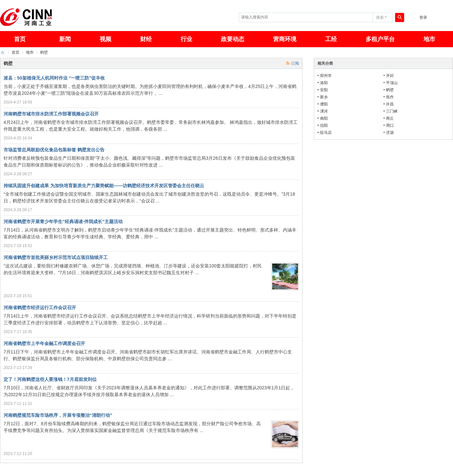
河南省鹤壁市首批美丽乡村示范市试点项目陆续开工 (56, 257)
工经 (331, 39)
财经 (146, 39)
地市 (429, 39)
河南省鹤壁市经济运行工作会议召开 (40, 308)
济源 (390, 133)
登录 (423, 17)
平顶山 (392, 83)
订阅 (295, 63)
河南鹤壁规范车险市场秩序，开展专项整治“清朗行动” (58, 415)
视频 (105, 39)
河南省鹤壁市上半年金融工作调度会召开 (44, 343)
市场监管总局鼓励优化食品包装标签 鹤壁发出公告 (54, 150)
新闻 (65, 39)
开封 (390, 76)
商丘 (390, 118)
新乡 (324, 97)
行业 (186, 39)
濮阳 (324, 104)
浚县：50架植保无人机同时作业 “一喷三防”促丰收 (54, 78)
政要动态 (233, 39)
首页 (16, 52)
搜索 (380, 17)
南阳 (324, 118)
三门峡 (392, 111)
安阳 (324, 90)
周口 (390, 125)
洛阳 (324, 83)
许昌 (390, 104)
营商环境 (285, 39)
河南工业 (3, 53)
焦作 (390, 97)
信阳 (324, 125)
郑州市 (326, 76)
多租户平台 (380, 39)
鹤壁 (390, 90)
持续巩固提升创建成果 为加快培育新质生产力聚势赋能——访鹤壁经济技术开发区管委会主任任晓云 (104, 186)
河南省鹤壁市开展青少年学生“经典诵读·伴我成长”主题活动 (63, 222)
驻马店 (326, 133)
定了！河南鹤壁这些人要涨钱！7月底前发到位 (50, 379)
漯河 (324, 111)
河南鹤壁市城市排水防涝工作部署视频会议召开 (51, 114)
